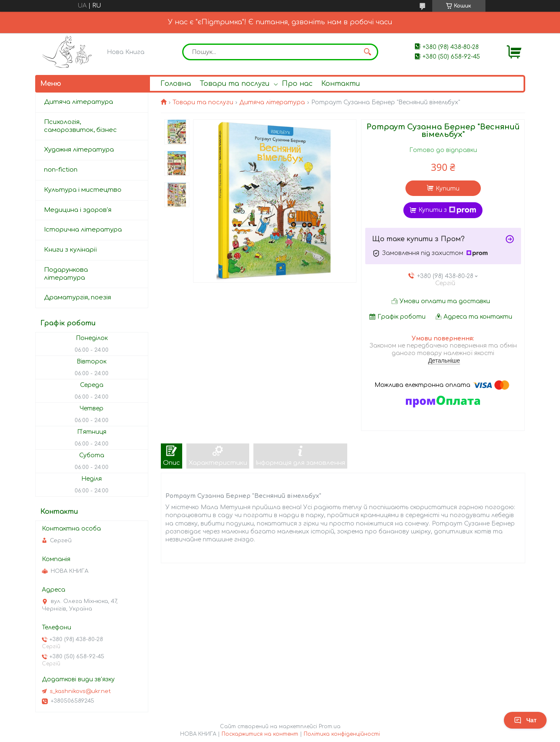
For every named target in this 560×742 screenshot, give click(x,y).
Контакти (341, 84)
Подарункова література (66, 274)
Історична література (83, 230)
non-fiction (61, 170)
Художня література (79, 150)
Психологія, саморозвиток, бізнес (80, 126)
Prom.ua (330, 727)
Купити (448, 189)
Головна (176, 84)
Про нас (297, 84)
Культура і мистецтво (83, 190)
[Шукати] (368, 52)
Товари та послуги (235, 84)
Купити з (447, 210)
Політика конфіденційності (342, 734)
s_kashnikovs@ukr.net (80, 691)
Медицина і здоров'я (78, 210)
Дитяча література (272, 102)
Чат (525, 720)
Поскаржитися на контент (260, 734)
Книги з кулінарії (70, 250)
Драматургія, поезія (77, 298)
